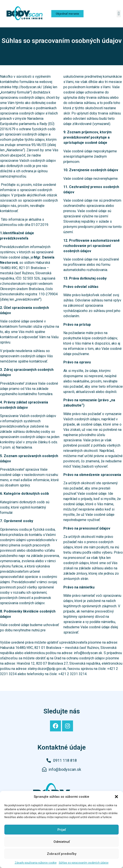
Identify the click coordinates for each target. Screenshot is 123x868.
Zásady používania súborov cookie (36, 863)
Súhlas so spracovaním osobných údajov (84, 863)
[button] (116, 797)
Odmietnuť (62, 842)
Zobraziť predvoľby (62, 854)
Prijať (62, 830)
